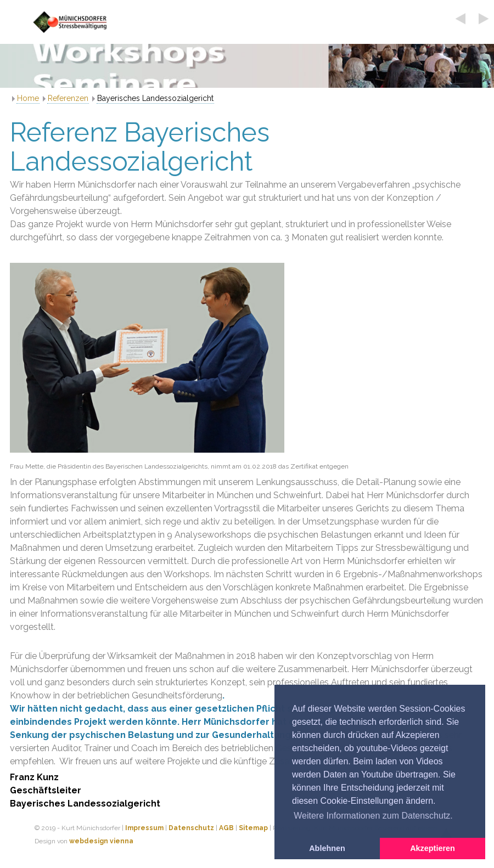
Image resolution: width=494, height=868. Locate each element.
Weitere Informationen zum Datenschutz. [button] (373, 816)
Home (28, 98)
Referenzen (68, 98)
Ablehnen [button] (327, 848)
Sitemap (253, 828)
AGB (226, 828)
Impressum (144, 828)
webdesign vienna (101, 841)
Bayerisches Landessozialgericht (155, 98)
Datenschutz (191, 828)
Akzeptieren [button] (433, 848)
